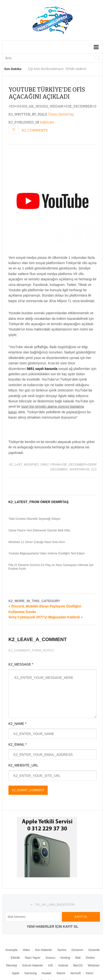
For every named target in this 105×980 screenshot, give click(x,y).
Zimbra (90, 958)
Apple (16, 973)
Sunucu (50, 958)
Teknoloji (11, 965)
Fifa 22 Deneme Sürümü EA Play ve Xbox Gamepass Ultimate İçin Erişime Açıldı (51, 567)
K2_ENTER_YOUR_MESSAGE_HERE (52, 694)
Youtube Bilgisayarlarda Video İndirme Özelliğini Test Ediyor (47, 553)
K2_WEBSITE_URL (23, 765)
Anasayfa (12, 950)
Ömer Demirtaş (61, 114)
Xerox (89, 973)
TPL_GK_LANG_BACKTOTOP (55, 905)
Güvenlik (94, 950)
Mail (78, 958)
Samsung (30, 973)
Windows (94, 965)
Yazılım (62, 950)
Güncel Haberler (33, 965)
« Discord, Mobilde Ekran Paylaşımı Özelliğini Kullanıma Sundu (45, 609)
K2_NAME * (17, 724)
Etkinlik (15, 958)
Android (63, 965)
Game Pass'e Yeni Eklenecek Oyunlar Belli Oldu (39, 530)
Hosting (65, 958)
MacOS (78, 965)
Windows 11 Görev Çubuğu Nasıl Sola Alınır (37, 542)
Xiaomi (61, 973)
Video (26, 950)
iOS (51, 965)
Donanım (77, 950)
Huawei (46, 973)
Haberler (47, 122)
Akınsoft (75, 973)
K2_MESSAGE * (21, 664)
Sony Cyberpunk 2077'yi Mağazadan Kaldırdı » (46, 617)
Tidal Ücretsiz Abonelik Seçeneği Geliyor (34, 519)
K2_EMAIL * (18, 744)
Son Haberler (43, 950)
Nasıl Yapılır (33, 958)
